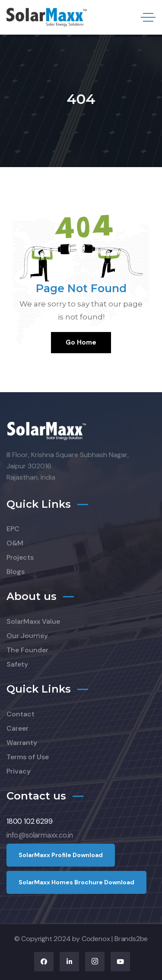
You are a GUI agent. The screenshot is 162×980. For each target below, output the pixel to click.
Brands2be (131, 939)
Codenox (96, 939)
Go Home (81, 342)
